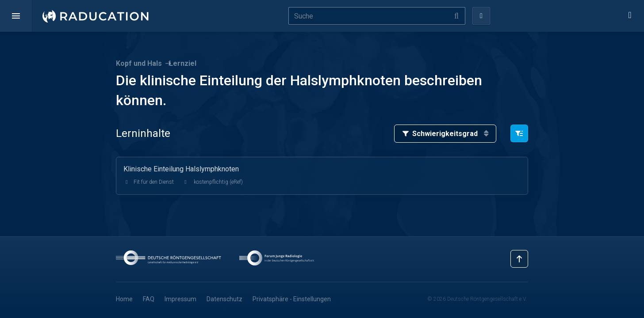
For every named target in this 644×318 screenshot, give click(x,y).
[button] (16, 16)
